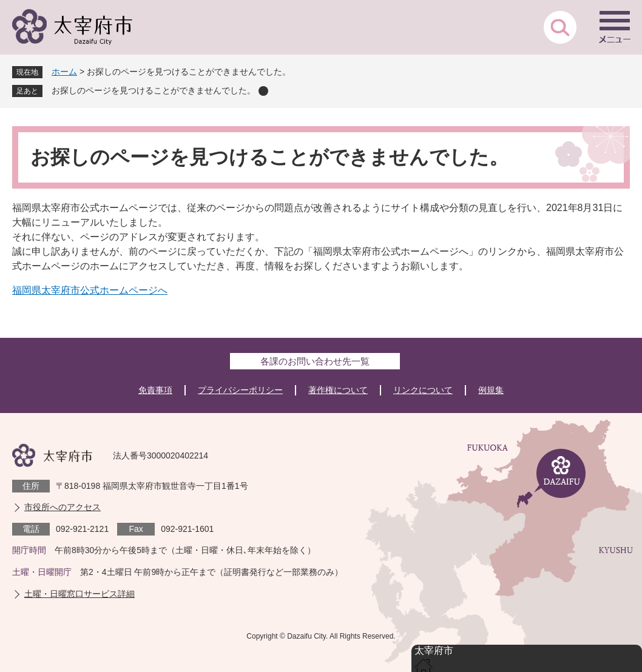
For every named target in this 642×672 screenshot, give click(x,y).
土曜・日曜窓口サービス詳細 (79, 594)
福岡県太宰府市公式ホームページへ (90, 290)
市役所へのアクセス (63, 507)
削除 (263, 91)
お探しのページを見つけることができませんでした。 (154, 90)
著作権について (338, 390)
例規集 (491, 390)
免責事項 (155, 390)
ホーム (64, 72)
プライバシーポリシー (240, 390)
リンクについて (423, 390)
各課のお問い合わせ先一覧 (315, 361)
